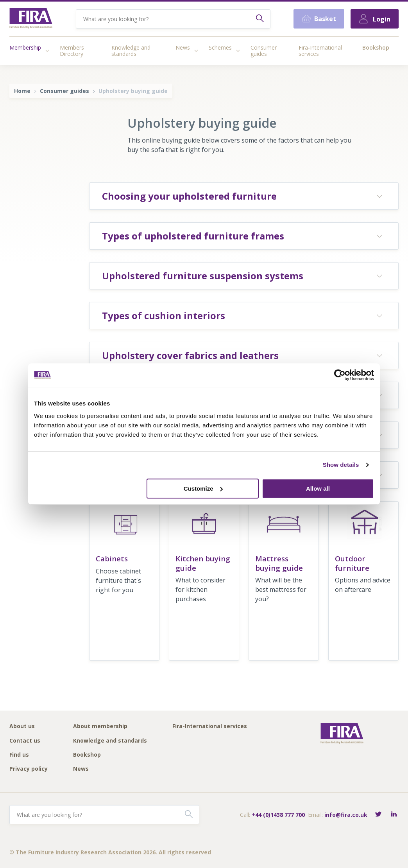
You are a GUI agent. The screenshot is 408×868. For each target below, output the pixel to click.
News (183, 47)
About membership (100, 726)
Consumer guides (264, 51)
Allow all (318, 488)
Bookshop (376, 47)
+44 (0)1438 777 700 (278, 815)
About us (22, 726)
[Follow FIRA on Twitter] (378, 815)
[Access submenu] (47, 51)
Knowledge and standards (131, 51)
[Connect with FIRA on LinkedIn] (394, 815)
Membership (25, 47)
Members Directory (72, 51)
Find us (19, 755)
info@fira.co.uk (346, 815)
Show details (341, 465)
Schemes (220, 47)
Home (22, 91)
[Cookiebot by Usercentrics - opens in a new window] (340, 375)
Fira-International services (320, 51)
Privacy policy (29, 769)
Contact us (25, 741)
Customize (203, 488)
